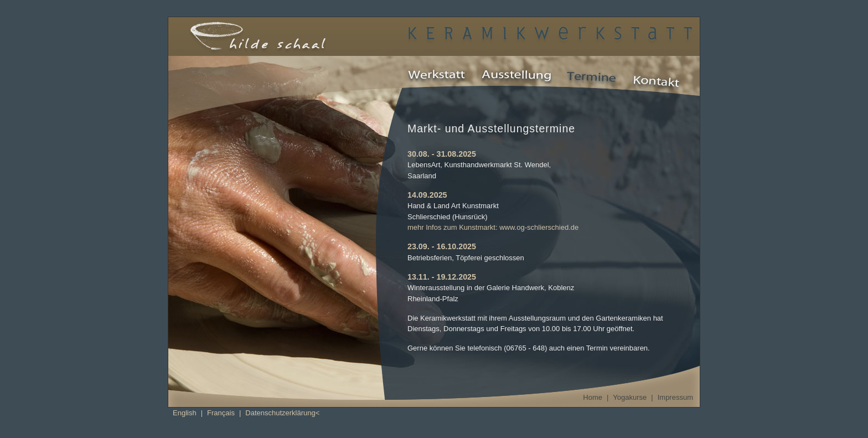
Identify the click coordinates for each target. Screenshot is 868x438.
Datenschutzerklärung (280, 413)
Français (221, 413)
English (185, 413)
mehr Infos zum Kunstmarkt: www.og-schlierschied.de (493, 227)
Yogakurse (630, 397)
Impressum (675, 397)
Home (593, 397)
